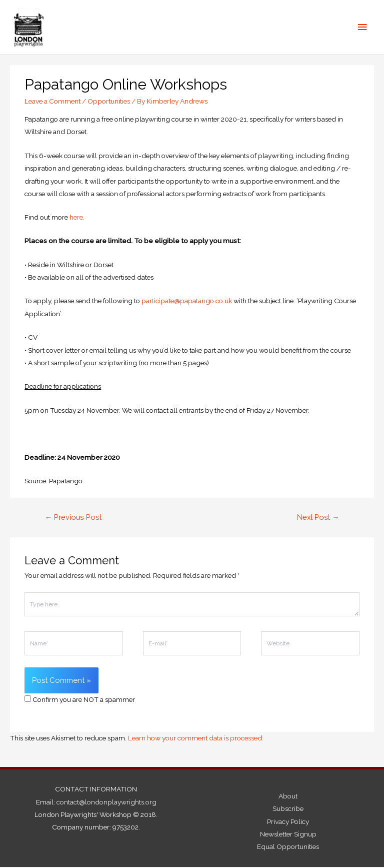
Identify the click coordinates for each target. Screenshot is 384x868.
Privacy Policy (288, 822)
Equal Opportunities (288, 847)
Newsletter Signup (288, 835)
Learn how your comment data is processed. (196, 739)
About (288, 797)
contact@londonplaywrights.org (106, 802)
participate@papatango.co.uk (187, 302)
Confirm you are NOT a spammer (80, 700)
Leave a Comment (52, 102)
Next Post (318, 518)
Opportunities (109, 102)
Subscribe (288, 809)
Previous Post (73, 518)
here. (77, 218)
